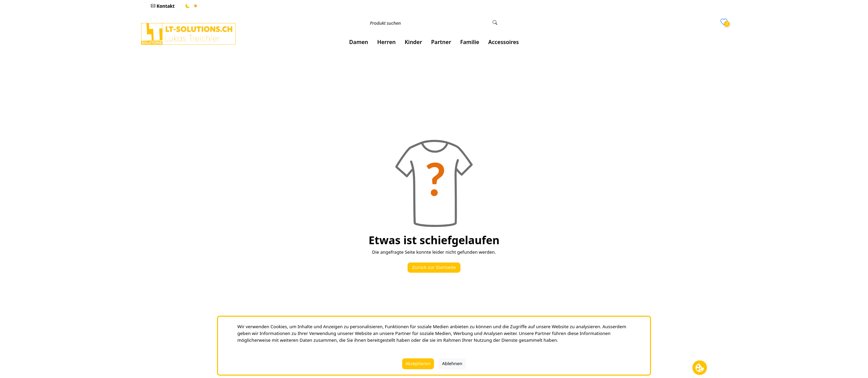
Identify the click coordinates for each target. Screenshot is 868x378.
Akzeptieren (418, 363)
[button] (359, 42)
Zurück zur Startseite (434, 267)
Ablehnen (452, 363)
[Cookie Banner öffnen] (700, 368)
